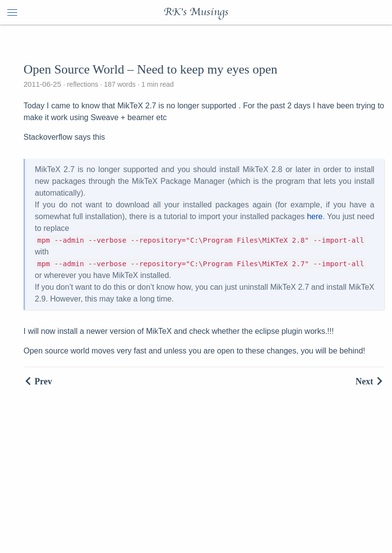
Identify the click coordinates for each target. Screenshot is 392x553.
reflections (83, 84)
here (315, 216)
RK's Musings (196, 12)
